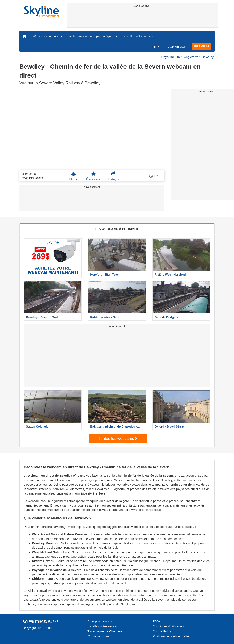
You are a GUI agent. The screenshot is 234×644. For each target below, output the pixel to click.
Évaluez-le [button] (94, 176)
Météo (74, 176)
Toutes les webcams (118, 438)
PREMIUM (201, 46)
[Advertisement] (142, 18)
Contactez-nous (98, 636)
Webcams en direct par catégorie (93, 36)
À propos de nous (100, 621)
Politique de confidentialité (171, 636)
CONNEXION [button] (177, 47)
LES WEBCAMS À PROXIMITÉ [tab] (117, 229)
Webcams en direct (48, 36)
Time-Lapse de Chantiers (105, 631)
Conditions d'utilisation (168, 626)
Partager (113, 176)
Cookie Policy (162, 631)
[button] (156, 46)
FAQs (157, 621)
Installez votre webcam (139, 36)
